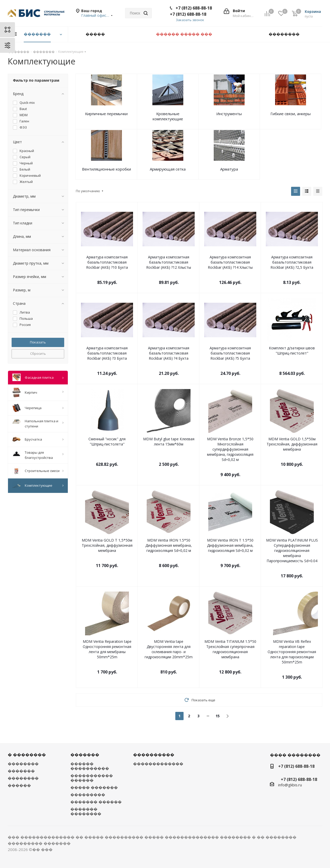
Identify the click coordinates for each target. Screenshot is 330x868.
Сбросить (38, 353)
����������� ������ (92, 778)
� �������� (27, 755)
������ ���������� (90, 766)
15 (218, 716)
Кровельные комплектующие (168, 116)
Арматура (229, 169)
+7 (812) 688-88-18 (194, 8)
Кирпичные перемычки (106, 114)
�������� (23, 764)
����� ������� (94, 787)
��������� (88, 795)
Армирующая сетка (168, 169)
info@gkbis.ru (290, 785)
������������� (158, 764)
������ (19, 785)
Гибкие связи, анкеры (291, 114)
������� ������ (96, 802)
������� (21, 771)
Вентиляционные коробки (106, 169)
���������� (154, 755)
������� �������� (86, 811)
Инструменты (229, 114)
